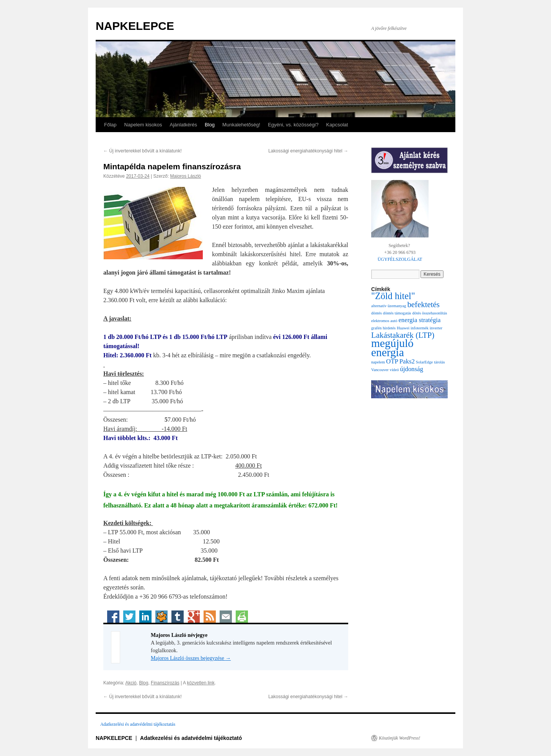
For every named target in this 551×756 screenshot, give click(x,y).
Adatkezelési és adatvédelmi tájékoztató (191, 738)
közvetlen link (201, 683)
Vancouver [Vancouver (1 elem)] (380, 370)
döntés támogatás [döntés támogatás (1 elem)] (397, 313)
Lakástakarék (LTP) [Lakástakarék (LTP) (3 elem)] (403, 335)
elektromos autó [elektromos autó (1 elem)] (384, 321)
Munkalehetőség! (241, 125)
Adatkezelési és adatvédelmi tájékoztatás (138, 724)
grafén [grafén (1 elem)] (376, 328)
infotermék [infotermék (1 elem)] (420, 328)
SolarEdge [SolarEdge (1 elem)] (424, 362)
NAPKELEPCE (135, 26)
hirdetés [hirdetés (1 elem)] (389, 328)
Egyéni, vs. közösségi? (293, 125)
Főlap (110, 125)
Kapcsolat (337, 125)
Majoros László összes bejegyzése (191, 658)
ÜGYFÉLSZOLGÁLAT (400, 259)
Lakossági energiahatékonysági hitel (308, 151)
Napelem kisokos (143, 125)
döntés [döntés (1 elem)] (377, 313)
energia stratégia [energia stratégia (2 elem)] (419, 320)
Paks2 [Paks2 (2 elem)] (407, 361)
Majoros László (186, 176)
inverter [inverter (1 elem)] (436, 328)
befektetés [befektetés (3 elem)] (423, 304)
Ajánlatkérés (184, 125)
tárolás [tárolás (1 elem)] (439, 362)
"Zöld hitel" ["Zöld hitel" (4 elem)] (393, 296)
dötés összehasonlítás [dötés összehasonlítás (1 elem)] (430, 313)
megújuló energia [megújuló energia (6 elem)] (392, 348)
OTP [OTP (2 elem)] (392, 361)
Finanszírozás (165, 683)
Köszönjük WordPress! (399, 738)
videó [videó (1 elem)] (395, 370)
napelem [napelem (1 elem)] (378, 362)
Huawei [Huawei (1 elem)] (403, 328)
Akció (131, 683)
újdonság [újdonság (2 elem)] (412, 369)
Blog (210, 125)
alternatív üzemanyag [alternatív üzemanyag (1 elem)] (389, 306)
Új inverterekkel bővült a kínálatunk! (143, 151)
